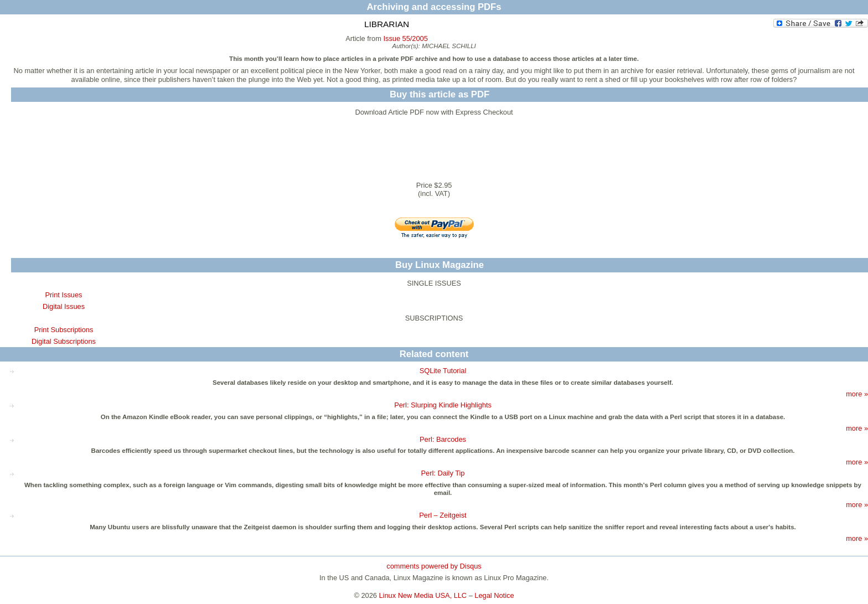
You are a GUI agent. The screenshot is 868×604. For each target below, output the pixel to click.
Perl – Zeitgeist (443, 515)
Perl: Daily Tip (443, 473)
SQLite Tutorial (443, 371)
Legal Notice (494, 595)
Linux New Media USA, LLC (423, 595)
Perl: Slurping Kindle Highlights (443, 405)
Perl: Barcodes (443, 439)
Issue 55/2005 (405, 38)
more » (857, 394)
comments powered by (434, 566)
